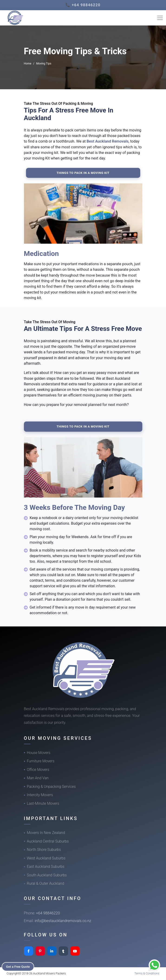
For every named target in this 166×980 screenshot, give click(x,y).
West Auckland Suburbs (46, 858)
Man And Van (38, 778)
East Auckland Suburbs (46, 867)
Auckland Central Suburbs (48, 841)
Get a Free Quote (19, 966)
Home (28, 64)
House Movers (39, 753)
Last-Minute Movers (43, 803)
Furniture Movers (41, 761)
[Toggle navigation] (160, 18)
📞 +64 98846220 (83, 5)
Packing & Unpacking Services (51, 787)
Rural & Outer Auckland (46, 883)
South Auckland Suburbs (47, 875)
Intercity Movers (40, 795)
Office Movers (38, 770)
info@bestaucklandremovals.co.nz (63, 921)
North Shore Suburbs (44, 850)
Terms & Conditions (147, 973)
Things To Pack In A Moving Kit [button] (83, 173)
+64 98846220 (48, 913)
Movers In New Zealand (46, 833)
